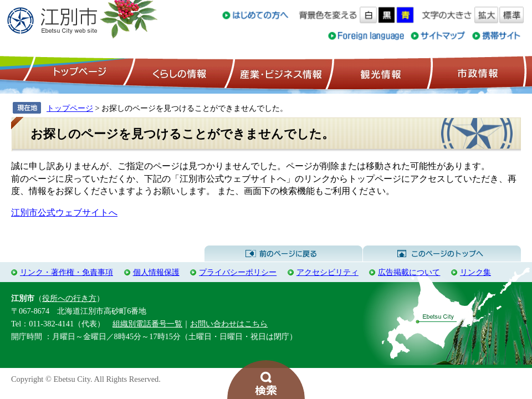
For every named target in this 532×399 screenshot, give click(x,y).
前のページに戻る (283, 254)
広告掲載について (409, 272)
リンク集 (475, 272)
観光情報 (379, 73)
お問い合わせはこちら (229, 324)
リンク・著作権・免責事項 (66, 272)
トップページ (78, 73)
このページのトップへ (442, 254)
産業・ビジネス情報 (279, 73)
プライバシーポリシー (238, 272)
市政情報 (477, 73)
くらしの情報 (178, 73)
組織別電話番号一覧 (147, 324)
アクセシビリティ (328, 272)
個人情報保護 (156, 272)
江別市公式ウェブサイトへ (64, 213)
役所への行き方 (69, 298)
